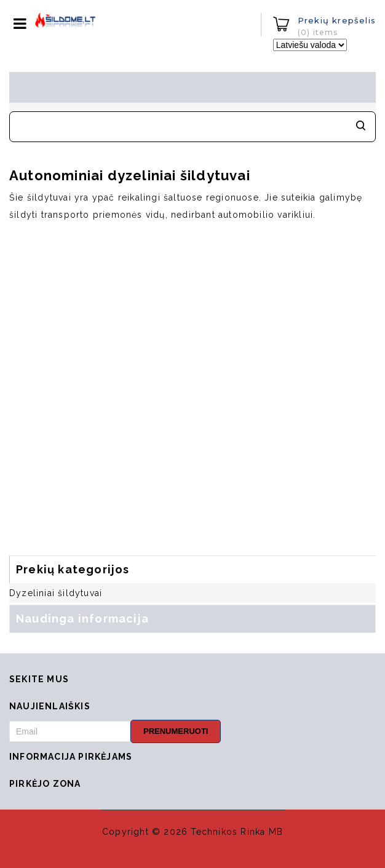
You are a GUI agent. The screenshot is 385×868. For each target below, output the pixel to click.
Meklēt (360, 127)
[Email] (70, 731)
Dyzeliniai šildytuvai (56, 593)
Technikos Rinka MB (237, 832)
